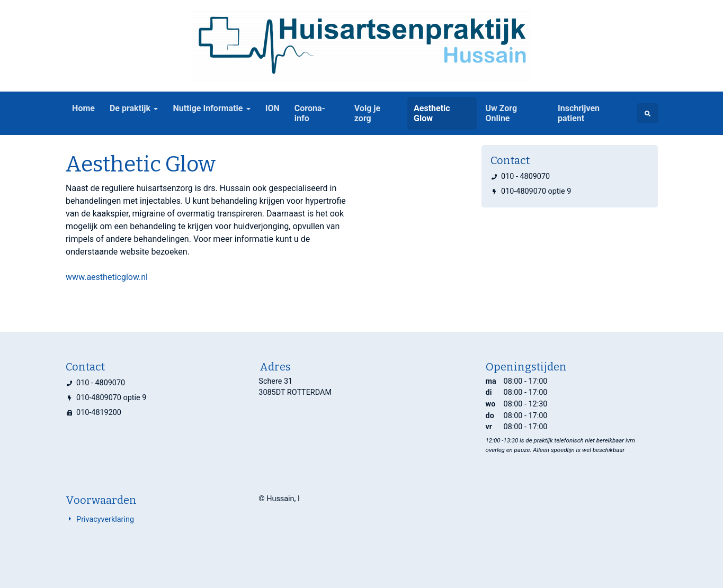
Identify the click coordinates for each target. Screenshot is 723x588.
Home (83, 108)
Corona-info (310, 113)
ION (273, 108)
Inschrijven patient (579, 113)
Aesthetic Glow (432, 113)
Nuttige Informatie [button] (208, 108)
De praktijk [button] (130, 108)
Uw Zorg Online (501, 113)
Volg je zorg (367, 113)
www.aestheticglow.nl (107, 277)
